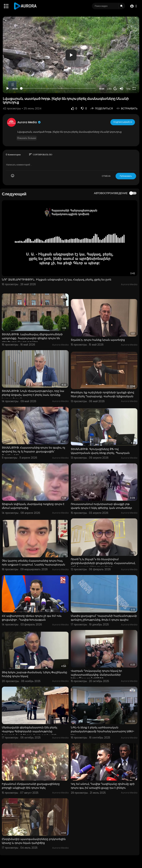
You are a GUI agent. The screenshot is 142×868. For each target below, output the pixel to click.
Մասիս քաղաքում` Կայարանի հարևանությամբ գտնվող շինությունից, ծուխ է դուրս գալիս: (104, 618)
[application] (71, 55)
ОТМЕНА (106, 176)
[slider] (58, 88)
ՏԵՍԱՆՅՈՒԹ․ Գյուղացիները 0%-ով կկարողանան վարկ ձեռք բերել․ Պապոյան (100, 451)
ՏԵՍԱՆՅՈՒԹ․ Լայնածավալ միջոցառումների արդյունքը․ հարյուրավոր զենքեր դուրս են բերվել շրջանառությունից (32, 338)
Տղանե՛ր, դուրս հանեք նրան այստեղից (98, 340)
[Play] (8, 89)
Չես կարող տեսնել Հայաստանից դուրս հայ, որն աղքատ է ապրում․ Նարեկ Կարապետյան (33, 563)
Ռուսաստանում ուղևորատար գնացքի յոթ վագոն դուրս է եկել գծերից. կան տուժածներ (101, 506)
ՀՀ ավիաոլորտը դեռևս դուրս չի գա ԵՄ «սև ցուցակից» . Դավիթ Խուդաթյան (32, 618)
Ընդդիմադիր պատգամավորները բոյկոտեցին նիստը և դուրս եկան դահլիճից (34, 841)
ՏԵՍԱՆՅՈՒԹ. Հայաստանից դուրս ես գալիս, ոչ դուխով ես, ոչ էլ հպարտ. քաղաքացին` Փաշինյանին (34, 451)
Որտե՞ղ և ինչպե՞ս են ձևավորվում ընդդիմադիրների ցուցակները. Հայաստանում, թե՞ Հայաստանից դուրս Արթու (103, 563)
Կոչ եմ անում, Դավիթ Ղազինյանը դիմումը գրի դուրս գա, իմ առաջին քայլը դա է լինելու (103, 786)
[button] (133, 6)
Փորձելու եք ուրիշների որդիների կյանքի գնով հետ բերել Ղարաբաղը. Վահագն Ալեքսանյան (102, 394)
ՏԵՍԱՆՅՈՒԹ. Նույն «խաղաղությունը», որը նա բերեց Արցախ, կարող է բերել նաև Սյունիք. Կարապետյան (33, 395)
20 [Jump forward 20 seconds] (115, 89)
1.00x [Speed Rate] (109, 89)
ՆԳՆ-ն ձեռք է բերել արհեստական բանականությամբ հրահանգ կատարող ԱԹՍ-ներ (103, 731)
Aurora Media (29, 122)
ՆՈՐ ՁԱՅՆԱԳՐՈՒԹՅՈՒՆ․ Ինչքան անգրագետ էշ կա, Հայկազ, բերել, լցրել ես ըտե (57, 279)
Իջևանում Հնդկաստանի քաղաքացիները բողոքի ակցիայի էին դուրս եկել (31, 786)
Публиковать (126, 176)
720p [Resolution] (128, 89)
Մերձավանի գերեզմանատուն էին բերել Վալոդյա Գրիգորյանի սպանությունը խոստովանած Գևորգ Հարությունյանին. (30, 731)
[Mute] (121, 89)
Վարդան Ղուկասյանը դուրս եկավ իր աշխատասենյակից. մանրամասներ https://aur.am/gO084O (96, 675)
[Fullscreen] (134, 89)
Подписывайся (123, 122)
